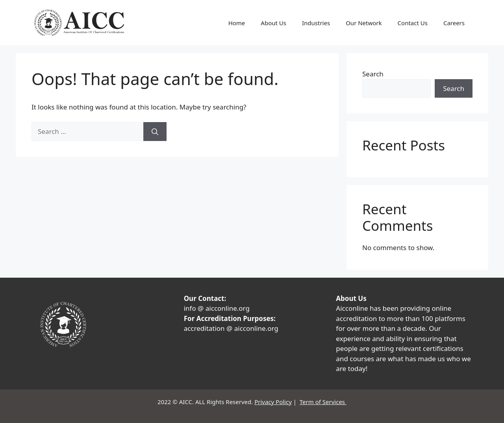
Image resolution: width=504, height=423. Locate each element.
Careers (454, 23)
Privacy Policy (273, 402)
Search (373, 74)
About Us (273, 23)
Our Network (364, 23)
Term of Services (323, 402)
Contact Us (413, 23)
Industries (316, 23)
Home (237, 23)
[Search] (155, 132)
